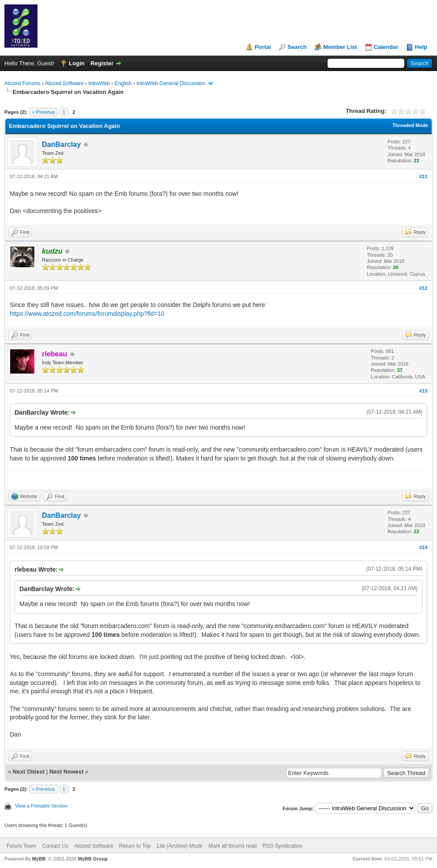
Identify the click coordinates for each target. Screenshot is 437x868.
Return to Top (135, 846)
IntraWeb (99, 83)
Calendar (386, 47)
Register (102, 63)
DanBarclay (61, 144)
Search (297, 47)
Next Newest (66, 772)
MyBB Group (92, 859)
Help (421, 47)
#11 (423, 176)
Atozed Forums (22, 83)
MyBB (39, 859)
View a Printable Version (41, 806)
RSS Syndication (283, 846)
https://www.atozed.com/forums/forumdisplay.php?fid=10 (87, 314)
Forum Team (21, 846)
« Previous (44, 112)
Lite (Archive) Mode (180, 846)
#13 (423, 391)
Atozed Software (64, 83)
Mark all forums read (232, 846)
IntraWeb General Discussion (171, 83)
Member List (340, 47)
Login (77, 63)
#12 (423, 288)
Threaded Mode (410, 125)
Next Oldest (29, 772)
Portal (263, 47)
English (123, 83)
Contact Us (55, 846)
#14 (423, 547)
